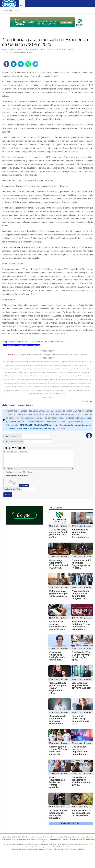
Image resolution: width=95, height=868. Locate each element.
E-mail (14, 441)
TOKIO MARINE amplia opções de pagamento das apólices (59, 533)
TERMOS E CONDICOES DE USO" (55, 394)
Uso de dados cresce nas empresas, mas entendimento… (80, 750)
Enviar (8, 495)
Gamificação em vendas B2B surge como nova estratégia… (59, 750)
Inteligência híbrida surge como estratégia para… (81, 720)
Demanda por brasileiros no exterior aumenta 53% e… (81, 781)
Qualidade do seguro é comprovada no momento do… (58, 625)
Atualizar (25, 486)
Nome (11, 436)
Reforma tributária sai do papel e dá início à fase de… (82, 813)
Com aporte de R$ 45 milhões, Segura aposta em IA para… (82, 564)
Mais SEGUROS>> (71, 823)
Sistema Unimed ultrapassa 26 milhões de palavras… (58, 814)
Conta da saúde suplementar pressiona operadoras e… (58, 720)
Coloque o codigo (13, 489)
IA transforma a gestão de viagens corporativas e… (59, 593)
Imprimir (30, 52)
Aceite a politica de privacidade (17, 476)
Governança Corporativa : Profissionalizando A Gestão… (59, 564)
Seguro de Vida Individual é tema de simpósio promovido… (81, 625)
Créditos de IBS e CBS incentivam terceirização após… (81, 656)
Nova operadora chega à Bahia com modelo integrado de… (80, 595)
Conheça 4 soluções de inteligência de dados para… (57, 656)
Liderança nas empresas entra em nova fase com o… (82, 687)
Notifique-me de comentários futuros (19, 472)
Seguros (23, 52)
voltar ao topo (87, 402)
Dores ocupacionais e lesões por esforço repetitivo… (57, 782)
